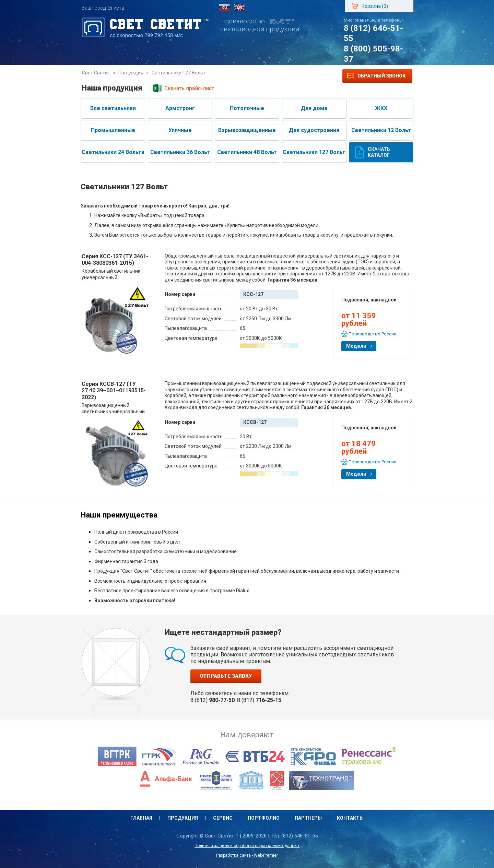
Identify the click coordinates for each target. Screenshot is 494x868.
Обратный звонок (376, 76)
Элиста (116, 8)
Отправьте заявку (226, 676)
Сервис (179, 76)
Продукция (140, 76)
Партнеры (262, 76)
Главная (99, 76)
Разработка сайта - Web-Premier (247, 855)
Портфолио (219, 76)
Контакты (303, 76)
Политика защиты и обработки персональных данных (247, 846)
